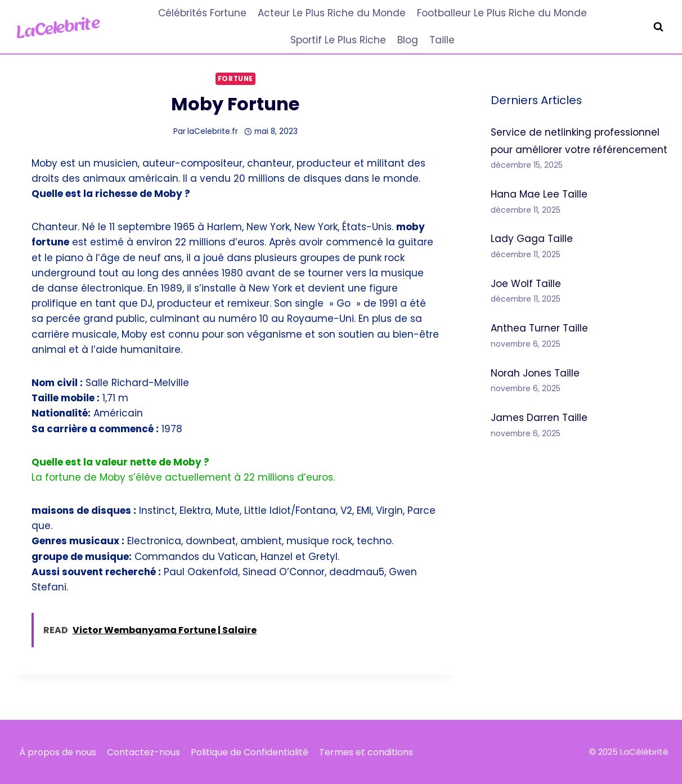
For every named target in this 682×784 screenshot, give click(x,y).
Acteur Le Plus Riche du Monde (332, 13)
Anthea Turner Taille (539, 328)
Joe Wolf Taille (526, 284)
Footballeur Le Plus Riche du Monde (502, 13)
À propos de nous (58, 752)
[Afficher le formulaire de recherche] (658, 27)
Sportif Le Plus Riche (338, 40)
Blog (408, 40)
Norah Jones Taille (535, 373)
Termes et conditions (366, 752)
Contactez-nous (143, 752)
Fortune (235, 79)
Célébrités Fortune (202, 13)
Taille (442, 40)
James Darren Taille (539, 418)
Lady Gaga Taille (532, 239)
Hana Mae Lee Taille (539, 194)
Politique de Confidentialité (250, 752)
